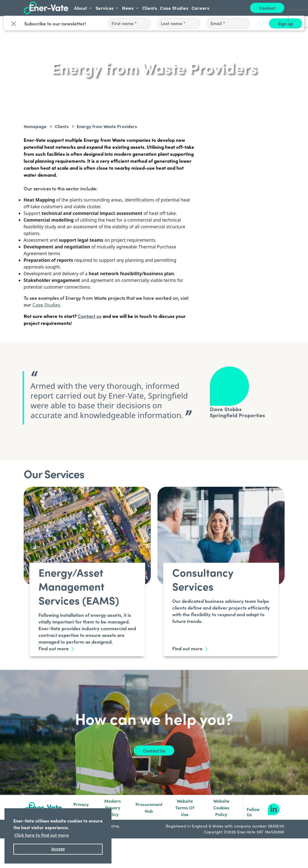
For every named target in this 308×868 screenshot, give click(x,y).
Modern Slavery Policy (112, 807)
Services (107, 8)
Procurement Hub (149, 807)
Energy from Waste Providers (107, 126)
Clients (150, 8)
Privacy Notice (81, 807)
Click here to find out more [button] (42, 835)
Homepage (35, 126)
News (130, 8)
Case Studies (174, 8)
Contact (267, 8)
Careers (200, 8)
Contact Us (154, 750)
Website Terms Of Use (185, 807)
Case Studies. (47, 305)
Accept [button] (58, 849)
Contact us (90, 316)
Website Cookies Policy (221, 807)
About (83, 8)
